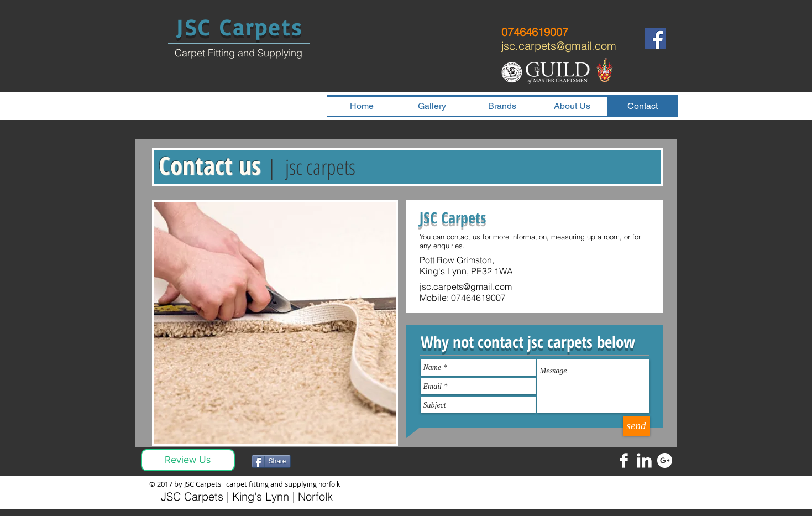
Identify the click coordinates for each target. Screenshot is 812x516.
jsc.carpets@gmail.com (559, 46)
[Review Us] (188, 460)
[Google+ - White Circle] (665, 460)
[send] (636, 426)
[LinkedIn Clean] (644, 460)
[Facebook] (655, 38)
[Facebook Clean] (624, 460)
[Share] (271, 461)
